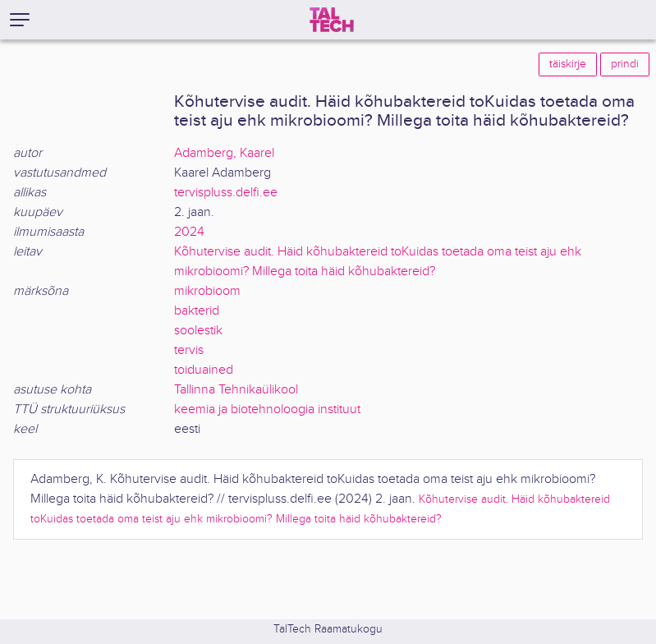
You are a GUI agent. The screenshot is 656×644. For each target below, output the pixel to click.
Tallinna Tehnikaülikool (236, 390)
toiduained (204, 370)
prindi (625, 64)
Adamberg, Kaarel (224, 153)
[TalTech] (332, 20)
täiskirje (568, 64)
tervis (189, 350)
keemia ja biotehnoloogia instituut (267, 409)
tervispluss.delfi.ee (226, 193)
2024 (189, 232)
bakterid (197, 311)
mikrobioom (207, 291)
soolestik (198, 331)
